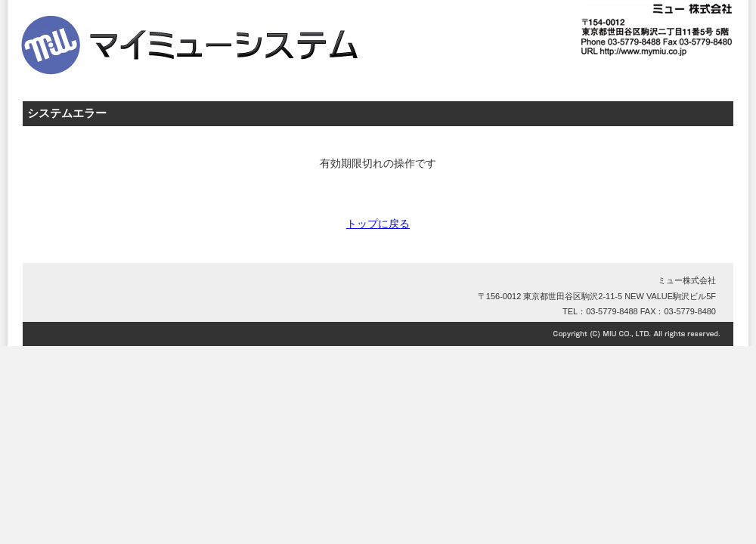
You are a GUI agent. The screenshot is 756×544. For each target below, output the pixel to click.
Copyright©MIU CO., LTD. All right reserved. (378, 334)
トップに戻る (378, 224)
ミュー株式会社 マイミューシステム (249, 30)
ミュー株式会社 (687, 280)
